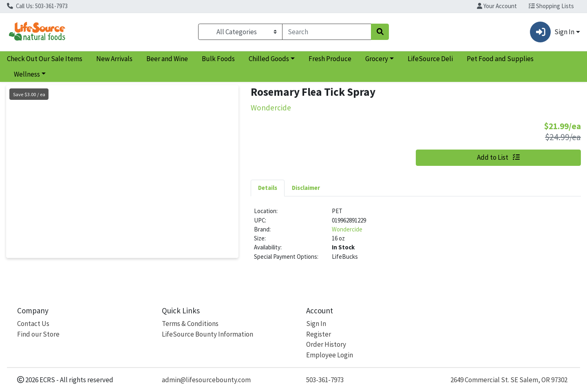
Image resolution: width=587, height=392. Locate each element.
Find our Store (38, 334)
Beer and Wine (167, 59)
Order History (326, 344)
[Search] (327, 32)
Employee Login (330, 355)
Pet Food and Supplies (500, 59)
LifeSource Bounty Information (207, 334)
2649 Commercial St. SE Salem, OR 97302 (509, 380)
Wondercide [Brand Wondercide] (347, 229)
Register (319, 334)
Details (268, 188)
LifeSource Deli (430, 59)
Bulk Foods (218, 59)
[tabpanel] (416, 237)
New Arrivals (114, 59)
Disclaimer (306, 188)
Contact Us (33, 324)
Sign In (316, 324)
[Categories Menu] (240, 32)
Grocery (377, 59)
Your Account (497, 6)
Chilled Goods (269, 59)
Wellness (27, 74)
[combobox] (327, 32)
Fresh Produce (330, 59)
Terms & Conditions (190, 324)
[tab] (268, 188)
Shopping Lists (551, 6)
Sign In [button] (552, 32)
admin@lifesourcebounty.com (206, 380)
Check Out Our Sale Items (45, 59)
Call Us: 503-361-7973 (37, 6)
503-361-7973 (325, 380)
